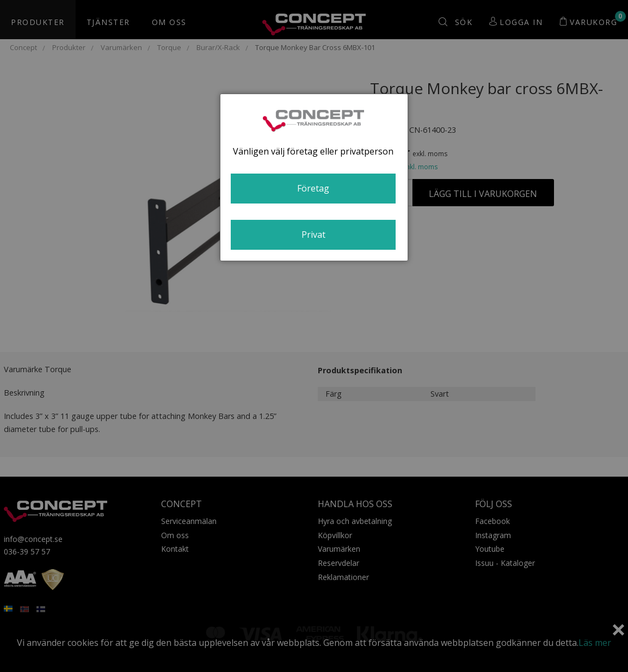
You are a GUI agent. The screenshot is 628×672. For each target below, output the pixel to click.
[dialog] (314, 177)
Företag (313, 188)
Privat (313, 235)
